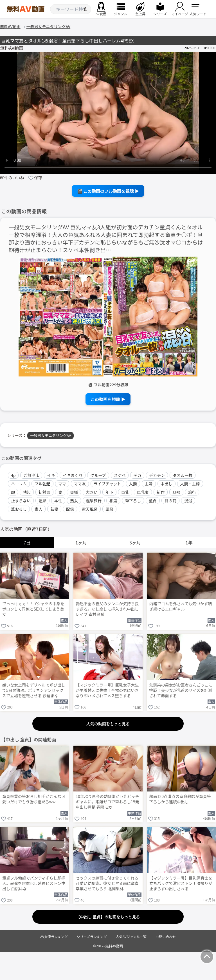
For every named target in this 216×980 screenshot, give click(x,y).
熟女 (74, 501)
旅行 (192, 492)
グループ (98, 475)
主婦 (149, 484)
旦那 (176, 492)
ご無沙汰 (31, 475)
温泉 (42, 501)
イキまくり (73, 475)
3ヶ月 (135, 542)
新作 (161, 492)
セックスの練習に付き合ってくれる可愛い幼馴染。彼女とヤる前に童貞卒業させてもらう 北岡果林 (107, 883)
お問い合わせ (166, 937)
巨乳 (125, 492)
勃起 (27, 492)
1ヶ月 (81, 542)
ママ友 (80, 484)
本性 (58, 501)
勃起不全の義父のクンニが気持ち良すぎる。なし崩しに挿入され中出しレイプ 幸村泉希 (107, 609)
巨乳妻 (143, 492)
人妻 (133, 484)
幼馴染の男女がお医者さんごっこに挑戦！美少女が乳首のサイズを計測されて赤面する (181, 690)
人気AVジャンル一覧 (131, 937)
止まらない (21, 501)
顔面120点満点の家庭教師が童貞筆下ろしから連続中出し (180, 799)
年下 (109, 492)
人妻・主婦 (190, 484)
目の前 (170, 501)
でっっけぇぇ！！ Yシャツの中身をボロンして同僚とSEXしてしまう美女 (33, 609)
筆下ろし (133, 501)
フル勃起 (42, 484)
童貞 (153, 501)
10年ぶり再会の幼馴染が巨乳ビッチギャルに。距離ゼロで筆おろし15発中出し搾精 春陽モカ (107, 802)
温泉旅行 (94, 501)
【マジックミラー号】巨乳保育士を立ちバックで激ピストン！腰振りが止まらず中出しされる (181, 883)
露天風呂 (90, 509)
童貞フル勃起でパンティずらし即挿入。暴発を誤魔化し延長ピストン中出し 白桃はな (34, 883)
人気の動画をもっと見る (108, 724)
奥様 (74, 492)
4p (13, 475)
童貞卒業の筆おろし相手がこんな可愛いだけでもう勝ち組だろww (34, 799)
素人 (39, 509)
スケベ (120, 475)
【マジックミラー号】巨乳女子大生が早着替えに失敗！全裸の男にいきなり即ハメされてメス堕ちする (107, 690)
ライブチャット (107, 484)
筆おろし (19, 509)
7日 (27, 542)
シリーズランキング (92, 937)
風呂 (109, 509)
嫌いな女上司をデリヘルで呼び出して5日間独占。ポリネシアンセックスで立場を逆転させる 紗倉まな (34, 690)
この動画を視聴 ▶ (108, 399)
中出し (166, 484)
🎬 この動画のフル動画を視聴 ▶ (108, 191)
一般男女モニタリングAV (50, 435)
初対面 (44, 492)
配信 (70, 509)
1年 (189, 542)
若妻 (54, 509)
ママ (62, 484)
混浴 (188, 501)
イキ (51, 475)
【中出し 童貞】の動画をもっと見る (108, 917)
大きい (92, 492)
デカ (137, 475)
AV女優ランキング (54, 937)
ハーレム (19, 484)
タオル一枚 (183, 475)
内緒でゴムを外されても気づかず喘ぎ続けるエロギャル (181, 606)
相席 (113, 501)
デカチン (157, 475)
